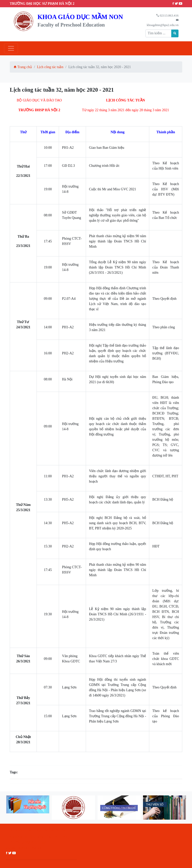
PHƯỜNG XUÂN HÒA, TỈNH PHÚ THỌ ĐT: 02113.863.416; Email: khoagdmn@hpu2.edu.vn (38, 843)
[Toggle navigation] (11, 48)
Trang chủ (23, 67)
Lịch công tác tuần (50, 67)
